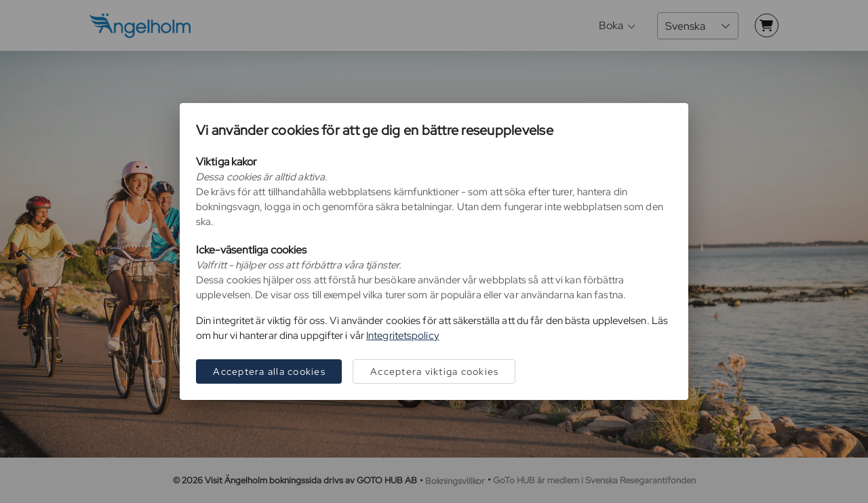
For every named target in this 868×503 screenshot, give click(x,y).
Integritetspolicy (403, 336)
